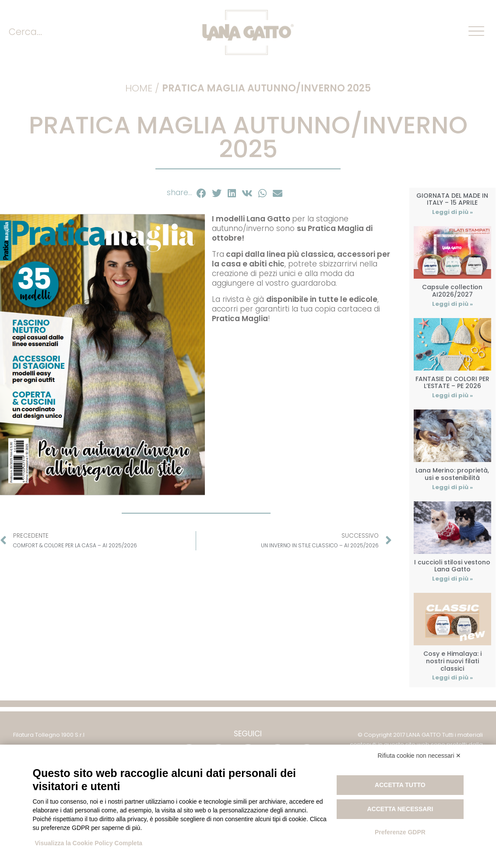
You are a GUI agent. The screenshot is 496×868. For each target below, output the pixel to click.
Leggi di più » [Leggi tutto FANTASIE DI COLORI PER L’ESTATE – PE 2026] (452, 395)
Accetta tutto (400, 785)
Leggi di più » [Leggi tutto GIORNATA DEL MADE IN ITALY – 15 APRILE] (452, 212)
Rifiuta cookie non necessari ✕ (420, 756)
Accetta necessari (400, 809)
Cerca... (25, 32)
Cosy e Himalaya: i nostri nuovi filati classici (452, 661)
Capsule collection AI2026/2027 (452, 291)
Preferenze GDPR (400, 832)
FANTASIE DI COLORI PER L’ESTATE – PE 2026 (452, 383)
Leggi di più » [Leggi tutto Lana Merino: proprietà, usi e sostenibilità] (452, 487)
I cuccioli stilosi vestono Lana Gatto (452, 566)
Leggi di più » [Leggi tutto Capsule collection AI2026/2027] (452, 304)
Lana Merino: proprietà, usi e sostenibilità (452, 474)
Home (139, 88)
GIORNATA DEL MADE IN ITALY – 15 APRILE (452, 199)
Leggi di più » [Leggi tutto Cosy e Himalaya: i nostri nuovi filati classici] (452, 677)
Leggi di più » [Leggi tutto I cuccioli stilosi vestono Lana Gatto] (452, 579)
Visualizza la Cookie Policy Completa (89, 843)
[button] (202, 193)
